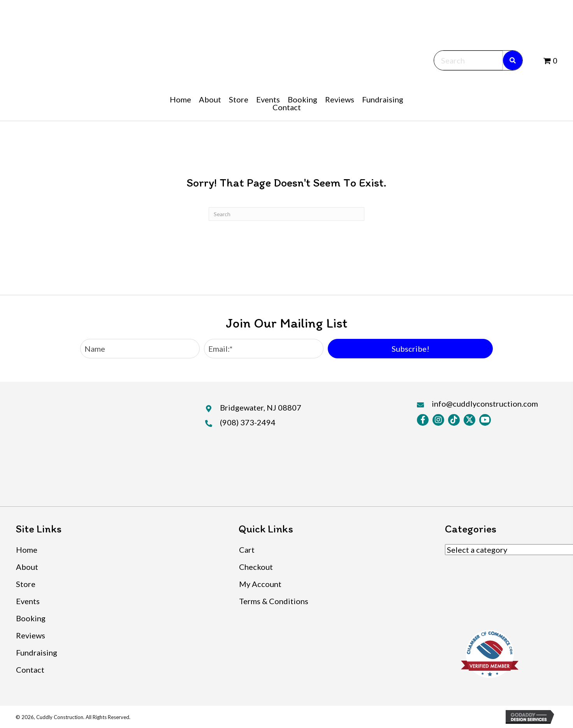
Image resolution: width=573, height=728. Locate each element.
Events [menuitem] (28, 601)
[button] (410, 349)
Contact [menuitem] (30, 670)
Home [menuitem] (27, 550)
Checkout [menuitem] (256, 567)
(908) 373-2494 (248, 422)
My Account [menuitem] (260, 584)
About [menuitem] (27, 567)
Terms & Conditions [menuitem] (274, 601)
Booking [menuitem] (31, 618)
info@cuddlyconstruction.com (485, 404)
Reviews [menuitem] (31, 635)
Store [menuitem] (26, 584)
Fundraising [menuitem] (37, 652)
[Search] (286, 214)
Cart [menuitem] (247, 550)
